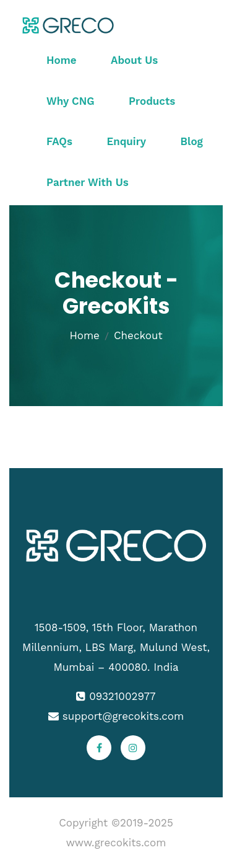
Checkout (138, 335)
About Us (134, 60)
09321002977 (122, 696)
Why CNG (71, 101)
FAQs (59, 141)
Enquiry (126, 141)
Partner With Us (88, 182)
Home (62, 60)
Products (152, 101)
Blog (192, 141)
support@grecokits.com (123, 716)
